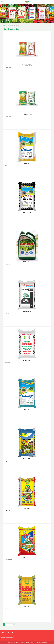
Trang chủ (5, 25)
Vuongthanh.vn (44, 643)
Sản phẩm (10, 25)
